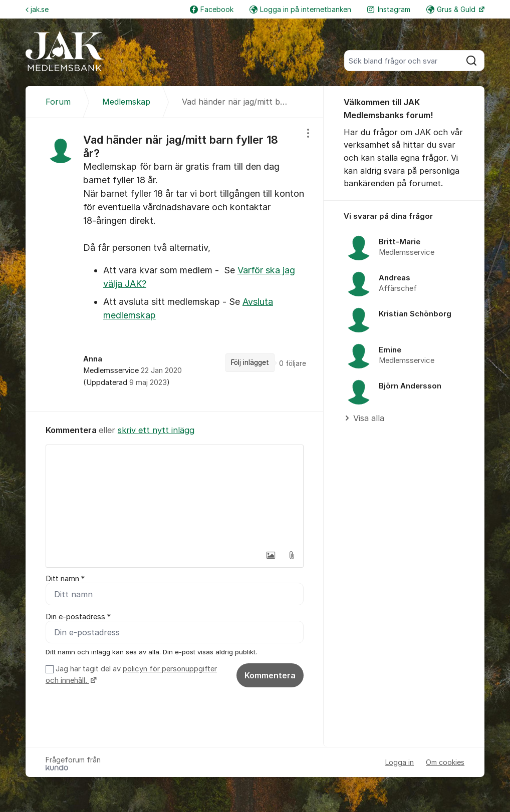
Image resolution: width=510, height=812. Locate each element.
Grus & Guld (452, 9)
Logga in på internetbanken (300, 9)
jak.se (37, 9)
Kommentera (270, 675)
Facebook (212, 9)
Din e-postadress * (78, 617)
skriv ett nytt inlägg (156, 430)
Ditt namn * (65, 579)
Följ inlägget (250, 362)
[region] (175, 265)
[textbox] (175, 495)
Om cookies (445, 762)
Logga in (400, 762)
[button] (271, 555)
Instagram (389, 9)
